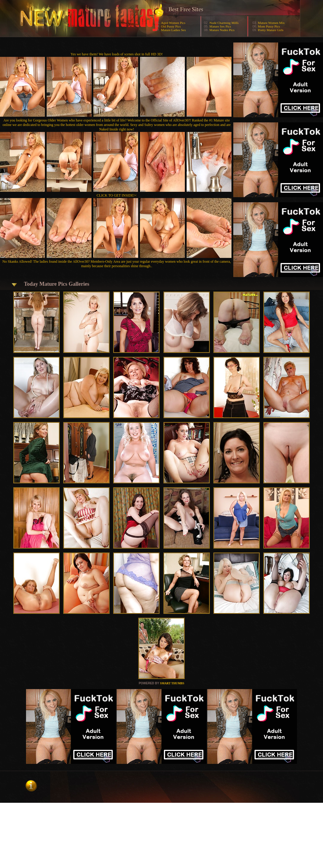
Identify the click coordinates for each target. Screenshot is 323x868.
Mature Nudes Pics (222, 30)
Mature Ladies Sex (173, 30)
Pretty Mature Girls (271, 30)
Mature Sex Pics (220, 26)
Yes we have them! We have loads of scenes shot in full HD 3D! (117, 54)
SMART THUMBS (172, 683)
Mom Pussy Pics (269, 26)
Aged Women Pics (173, 23)
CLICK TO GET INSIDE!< (117, 195)
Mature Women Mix (271, 23)
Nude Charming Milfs (224, 23)
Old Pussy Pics (171, 26)
